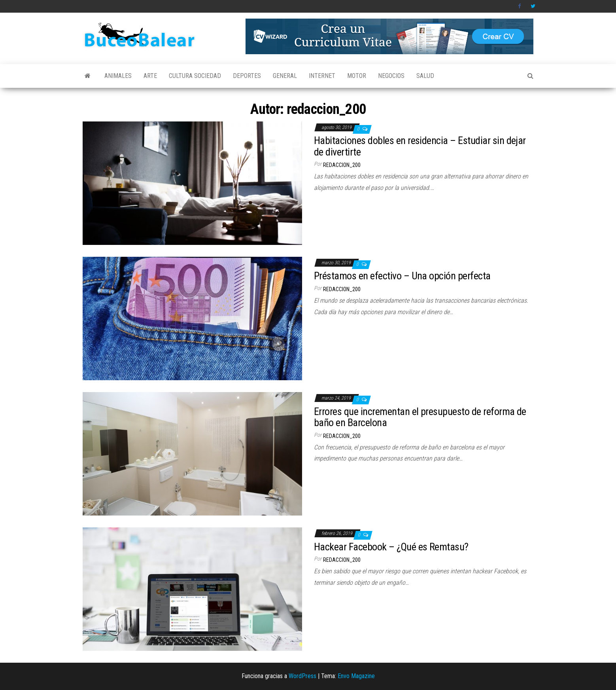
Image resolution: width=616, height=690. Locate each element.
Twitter (533, 6)
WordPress (302, 676)
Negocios (391, 76)
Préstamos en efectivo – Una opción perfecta (402, 276)
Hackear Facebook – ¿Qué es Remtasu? (391, 547)
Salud (425, 76)
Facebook (520, 6)
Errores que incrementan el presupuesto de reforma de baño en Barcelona (420, 417)
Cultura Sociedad (195, 76)
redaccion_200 (342, 165)
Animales (118, 76)
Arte (150, 76)
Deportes (247, 76)
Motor (357, 76)
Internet (322, 76)
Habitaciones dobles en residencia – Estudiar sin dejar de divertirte (420, 146)
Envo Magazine (356, 676)
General (285, 76)
